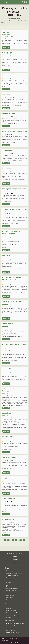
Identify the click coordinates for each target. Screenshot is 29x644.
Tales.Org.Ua (8, 639)
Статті (14, 563)
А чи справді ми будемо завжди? (14, 189)
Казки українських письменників (14, 571)
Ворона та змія (7, 75)
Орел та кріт (6, 94)
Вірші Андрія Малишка (12, 593)
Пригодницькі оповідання (12, 633)
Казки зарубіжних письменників (14, 573)
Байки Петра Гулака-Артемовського (15, 613)
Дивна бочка (7, 413)
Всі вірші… (9, 600)
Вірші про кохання (11, 595)
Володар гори (7, 53)
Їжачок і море (7, 368)
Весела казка (7, 255)
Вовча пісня (6, 168)
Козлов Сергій (5, 191)
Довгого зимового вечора (11, 302)
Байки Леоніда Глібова (12, 606)
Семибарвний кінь (9, 499)
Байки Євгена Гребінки (12, 610)
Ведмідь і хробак (8, 519)
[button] (2, 2)
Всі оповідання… (10, 635)
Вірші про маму (10, 597)
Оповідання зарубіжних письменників (15, 626)
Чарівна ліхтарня (8, 113)
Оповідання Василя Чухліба (13, 628)
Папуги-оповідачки (9, 457)
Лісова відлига (7, 437)
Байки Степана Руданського (13, 615)
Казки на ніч (9, 580)
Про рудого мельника (10, 478)
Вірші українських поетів (12, 588)
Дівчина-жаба (7, 150)
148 (21, 540)
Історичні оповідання (11, 630)
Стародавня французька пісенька (14, 209)
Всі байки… (9, 617)
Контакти (14, 560)
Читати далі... (6, 47)
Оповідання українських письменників (15, 623)
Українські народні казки (15, 553)
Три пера (5, 32)
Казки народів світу (11, 578)
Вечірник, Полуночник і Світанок (14, 131)
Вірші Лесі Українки (11, 591)
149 (24, 540)
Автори (15, 557)
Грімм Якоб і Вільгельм (6, 35)
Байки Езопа (9, 608)
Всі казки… (9, 582)
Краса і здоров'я (14, 642)
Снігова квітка (7, 324)
